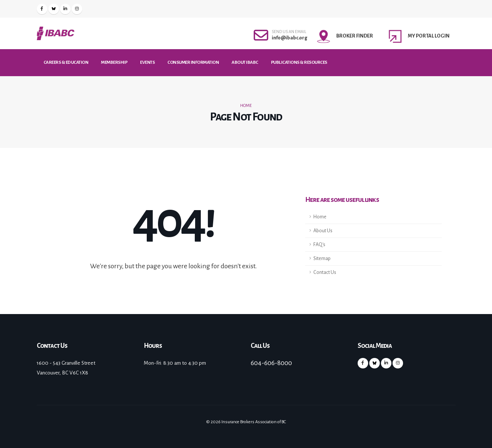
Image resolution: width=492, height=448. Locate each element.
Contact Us (325, 272)
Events (147, 62)
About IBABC (245, 62)
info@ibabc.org (290, 38)
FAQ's (319, 245)
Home (246, 106)
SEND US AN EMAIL (289, 32)
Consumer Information (193, 62)
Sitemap (322, 259)
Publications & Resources (299, 62)
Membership (114, 62)
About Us (323, 231)
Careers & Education (66, 62)
